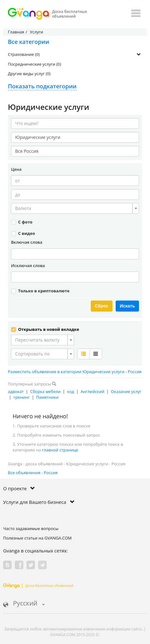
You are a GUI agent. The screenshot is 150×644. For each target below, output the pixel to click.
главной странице (60, 450)
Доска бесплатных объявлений (38, 586)
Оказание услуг (126, 391)
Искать (127, 306)
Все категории (29, 42)
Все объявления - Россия (33, 473)
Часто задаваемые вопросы (31, 528)
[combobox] (75, 208)
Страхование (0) (24, 54)
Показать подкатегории (42, 86)
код (71, 391)
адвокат (16, 391)
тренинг (21, 397)
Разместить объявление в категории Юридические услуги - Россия (75, 372)
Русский (24, 604)
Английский (93, 391)
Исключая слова (28, 265)
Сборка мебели (46, 391)
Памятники (47, 397)
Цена (16, 169)
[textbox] (73, 208)
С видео (23, 233)
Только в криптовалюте (40, 291)
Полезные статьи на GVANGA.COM (37, 538)
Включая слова (27, 242)
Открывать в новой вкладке (45, 329)
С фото (22, 222)
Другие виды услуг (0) (29, 74)
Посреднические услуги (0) (35, 64)
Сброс (102, 306)
